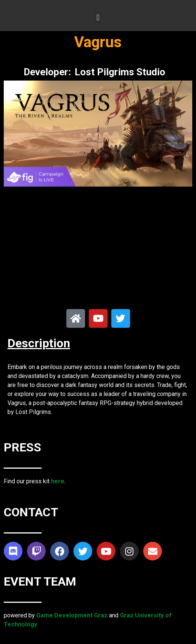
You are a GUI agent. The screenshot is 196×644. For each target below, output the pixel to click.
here (58, 481)
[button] (98, 17)
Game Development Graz (72, 615)
